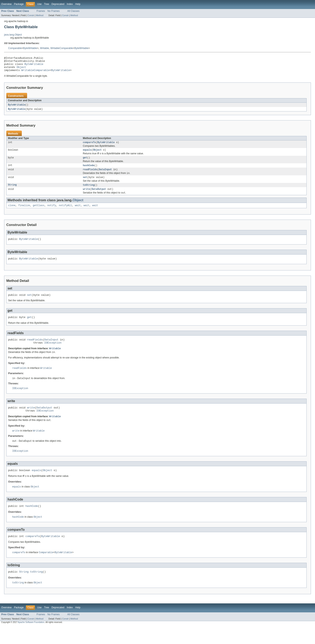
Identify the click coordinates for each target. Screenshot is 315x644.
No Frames (54, 11)
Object (21, 69)
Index (70, 4)
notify (52, 213)
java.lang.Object (13, 35)
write (86, 196)
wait (78, 213)
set (85, 183)
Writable (44, 48)
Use (39, 4)
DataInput (105, 175)
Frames (41, 11)
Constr (31, 15)
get (85, 162)
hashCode (89, 170)
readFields (90, 175)
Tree (47, 4)
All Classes (73, 11)
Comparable (15, 48)
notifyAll (65, 213)
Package (19, 4)
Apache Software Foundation (31, 640)
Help (78, 4)
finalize (24, 213)
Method (40, 15)
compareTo (89, 146)
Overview (6, 4)
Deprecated (58, 4)
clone (12, 213)
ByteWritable (30, 48)
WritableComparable (62, 48)
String (12, 191)
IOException (53, 354)
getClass (39, 213)
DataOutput (99, 196)
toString (89, 191)
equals (87, 154)
